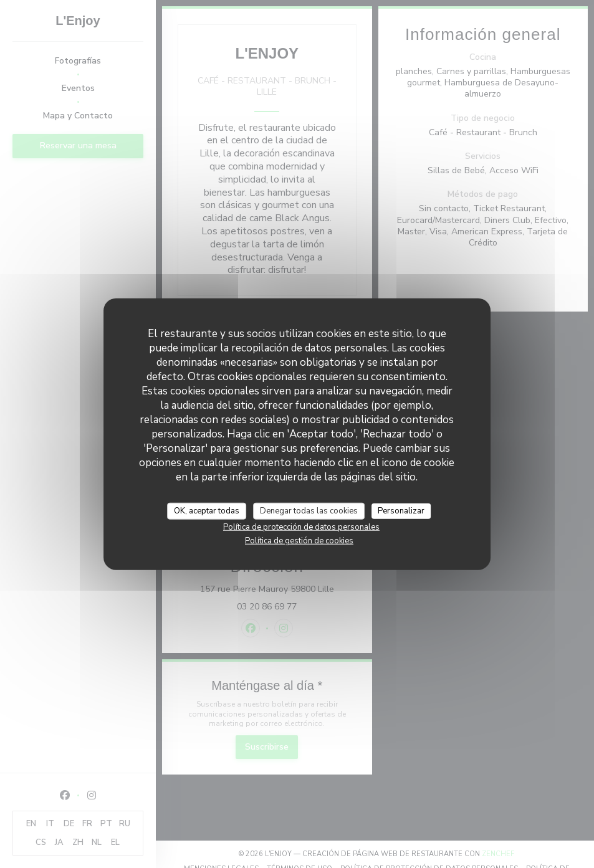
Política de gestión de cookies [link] (299, 541)
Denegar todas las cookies (309, 510)
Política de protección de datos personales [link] (301, 527)
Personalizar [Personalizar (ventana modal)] (401, 510)
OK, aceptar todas (207, 510)
